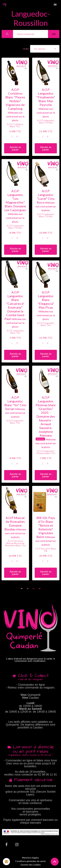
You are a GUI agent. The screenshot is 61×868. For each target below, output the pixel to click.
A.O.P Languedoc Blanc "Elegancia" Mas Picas (46, 300)
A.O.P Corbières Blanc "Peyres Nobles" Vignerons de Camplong (15, 99)
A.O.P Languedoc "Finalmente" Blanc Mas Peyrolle (46, 97)
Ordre (26, 49)
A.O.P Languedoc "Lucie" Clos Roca (46, 197)
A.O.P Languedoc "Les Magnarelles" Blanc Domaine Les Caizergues (15, 200)
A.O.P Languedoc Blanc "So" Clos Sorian (15, 403)
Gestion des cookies (31, 865)
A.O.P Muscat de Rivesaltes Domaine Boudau (15, 523)
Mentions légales (30, 858)
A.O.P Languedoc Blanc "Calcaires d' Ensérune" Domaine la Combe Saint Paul (14, 305)
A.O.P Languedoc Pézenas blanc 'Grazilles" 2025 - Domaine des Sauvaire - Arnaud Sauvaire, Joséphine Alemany (46, 416)
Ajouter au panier (15, 148)
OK (54, 34)
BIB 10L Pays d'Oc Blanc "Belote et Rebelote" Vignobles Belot (46, 527)
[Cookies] (6, 862)
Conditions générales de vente (30, 861)
